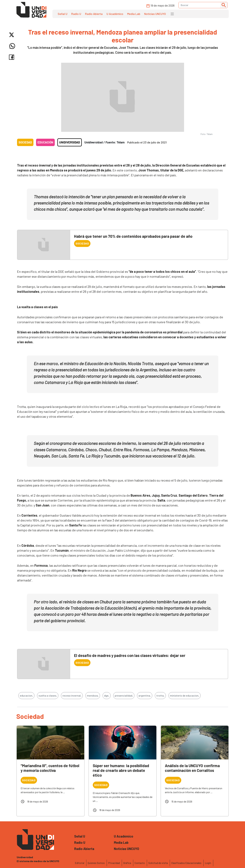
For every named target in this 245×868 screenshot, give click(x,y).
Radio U (76, 14)
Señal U (63, 14)
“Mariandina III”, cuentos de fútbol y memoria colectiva (50, 768)
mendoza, (93, 695)
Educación (45, 142)
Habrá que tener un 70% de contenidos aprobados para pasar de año (133, 236)
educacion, (26, 695)
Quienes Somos (96, 863)
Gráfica (127, 863)
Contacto (140, 863)
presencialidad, (124, 695)
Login (208, 863)
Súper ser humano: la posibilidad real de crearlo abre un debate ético (121, 770)
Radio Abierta (94, 14)
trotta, (160, 695)
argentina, (145, 695)
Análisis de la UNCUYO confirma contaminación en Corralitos (192, 768)
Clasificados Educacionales (186, 863)
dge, (107, 695)
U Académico (115, 14)
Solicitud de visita (158, 863)
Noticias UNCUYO (155, 14)
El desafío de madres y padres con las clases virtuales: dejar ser (130, 655)
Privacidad (114, 863)
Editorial (80, 863)
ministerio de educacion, (185, 695)
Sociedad (25, 142)
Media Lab (134, 14)
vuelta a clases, (48, 695)
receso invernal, (72, 695)
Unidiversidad (70, 142)
